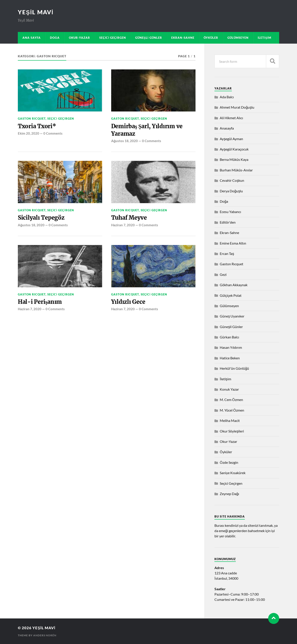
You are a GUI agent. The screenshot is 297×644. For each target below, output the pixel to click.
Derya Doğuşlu (231, 191)
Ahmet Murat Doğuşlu (237, 107)
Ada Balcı (227, 97)
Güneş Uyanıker (232, 316)
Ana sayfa (32, 38)
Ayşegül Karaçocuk (234, 149)
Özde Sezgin (229, 462)
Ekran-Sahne (183, 38)
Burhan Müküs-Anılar (236, 170)
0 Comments (53, 133)
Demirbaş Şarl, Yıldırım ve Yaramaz (147, 130)
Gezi (223, 274)
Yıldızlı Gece (128, 302)
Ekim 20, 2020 (29, 133)
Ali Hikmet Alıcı (231, 118)
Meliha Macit (230, 420)
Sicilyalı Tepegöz (41, 218)
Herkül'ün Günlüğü (234, 368)
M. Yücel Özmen (232, 410)
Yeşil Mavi (36, 12)
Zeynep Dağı (229, 494)
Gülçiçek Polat (231, 295)
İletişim (265, 38)
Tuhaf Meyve (129, 218)
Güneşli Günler (149, 38)
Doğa (55, 38)
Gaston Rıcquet (32, 119)
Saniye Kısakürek (233, 473)
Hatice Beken (230, 358)
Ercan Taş (227, 253)
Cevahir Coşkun (232, 180)
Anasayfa (227, 128)
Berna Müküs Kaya (234, 159)
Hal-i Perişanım (40, 302)
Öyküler (211, 38)
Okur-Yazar (79, 38)
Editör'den (228, 222)
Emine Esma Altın (233, 243)
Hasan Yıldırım (231, 347)
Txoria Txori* (37, 126)
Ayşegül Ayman (231, 139)
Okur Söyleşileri (232, 431)
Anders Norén (45, 635)
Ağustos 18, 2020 (125, 141)
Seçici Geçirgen (113, 38)
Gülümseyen (238, 38)
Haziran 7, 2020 (123, 225)
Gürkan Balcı (229, 337)
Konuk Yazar (229, 389)
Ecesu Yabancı (230, 212)
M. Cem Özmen (231, 400)
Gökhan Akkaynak (234, 285)
